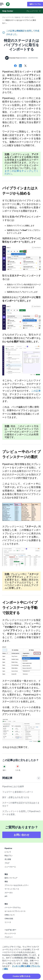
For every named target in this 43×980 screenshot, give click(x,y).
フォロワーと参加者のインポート (18, 792)
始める (18, 17)
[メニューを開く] (4, 4)
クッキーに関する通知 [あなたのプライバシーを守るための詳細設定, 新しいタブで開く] (21, 966)
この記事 (36, 391)
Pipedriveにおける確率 (13, 786)
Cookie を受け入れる (22, 976)
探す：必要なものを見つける (16, 797)
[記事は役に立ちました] (4, 766)
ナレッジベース (8, 17)
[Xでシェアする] (25, 66)
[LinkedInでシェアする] (20, 66)
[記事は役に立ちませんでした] (18, 766)
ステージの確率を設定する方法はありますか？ (21, 804)
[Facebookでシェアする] (15, 66)
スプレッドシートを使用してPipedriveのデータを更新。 (21, 813)
